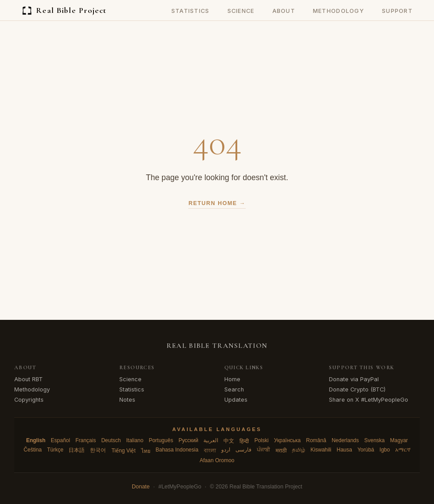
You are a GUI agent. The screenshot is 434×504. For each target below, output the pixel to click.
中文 (229, 441)
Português (161, 440)
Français (85, 440)
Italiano (135, 440)
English (36, 440)
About (284, 11)
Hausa (344, 450)
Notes (127, 400)
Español (60, 440)
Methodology (339, 11)
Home (232, 379)
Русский (189, 440)
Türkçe (55, 450)
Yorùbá (366, 450)
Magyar (399, 440)
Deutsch (111, 440)
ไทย (146, 451)
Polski (261, 440)
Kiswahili (321, 450)
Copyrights (29, 400)
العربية (211, 440)
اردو (226, 450)
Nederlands (345, 440)
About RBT (28, 379)
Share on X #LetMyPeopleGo (369, 400)
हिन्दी (244, 441)
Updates (236, 400)
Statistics (191, 11)
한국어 (98, 450)
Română (316, 440)
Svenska (374, 440)
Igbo (385, 450)
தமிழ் (299, 450)
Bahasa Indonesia (177, 450)
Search (234, 389)
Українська (287, 440)
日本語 (77, 450)
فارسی (243, 450)
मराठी (281, 451)
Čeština (33, 450)
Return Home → (217, 203)
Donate (141, 487)
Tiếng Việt (123, 451)
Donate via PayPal (354, 379)
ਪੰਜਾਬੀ (264, 450)
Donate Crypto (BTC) (357, 389)
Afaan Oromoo (217, 460)
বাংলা (210, 451)
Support (397, 11)
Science (241, 11)
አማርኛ (403, 450)
